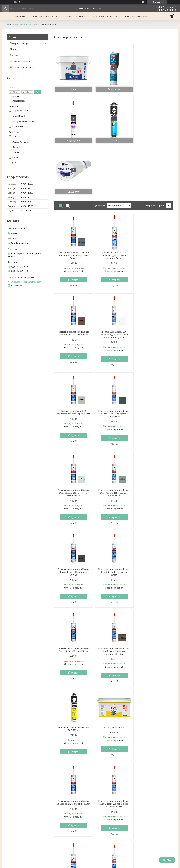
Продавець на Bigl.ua (90, 862)
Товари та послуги (42, 16)
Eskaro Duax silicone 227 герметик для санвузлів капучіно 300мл (114, 600)
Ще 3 (14, 163)
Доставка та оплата (105, 16)
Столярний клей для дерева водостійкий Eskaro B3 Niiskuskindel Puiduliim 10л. (154, 758)
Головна (20, 16)
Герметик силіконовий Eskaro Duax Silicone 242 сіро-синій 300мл (113, 679)
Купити (75, 228)
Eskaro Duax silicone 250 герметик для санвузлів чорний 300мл (114, 758)
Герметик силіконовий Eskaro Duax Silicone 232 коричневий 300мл (154, 600)
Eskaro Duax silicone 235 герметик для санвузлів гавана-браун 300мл (73, 679)
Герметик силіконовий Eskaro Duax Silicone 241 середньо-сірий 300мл (113, 362)
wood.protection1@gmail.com (26, 282)
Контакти (82, 16)
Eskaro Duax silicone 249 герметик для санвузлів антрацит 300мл (73, 758)
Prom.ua (105, 859)
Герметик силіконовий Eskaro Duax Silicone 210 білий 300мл (113, 440)
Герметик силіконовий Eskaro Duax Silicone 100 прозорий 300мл (73, 442)
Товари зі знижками (135, 16)
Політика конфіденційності (110, 865)
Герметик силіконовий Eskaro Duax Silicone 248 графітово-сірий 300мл (154, 283)
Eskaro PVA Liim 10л (113, 518)
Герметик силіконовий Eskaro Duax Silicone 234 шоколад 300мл (154, 362)
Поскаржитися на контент (85, 865)
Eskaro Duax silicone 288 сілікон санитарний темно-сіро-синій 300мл (73, 204)
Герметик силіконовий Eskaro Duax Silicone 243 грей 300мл (154, 678)
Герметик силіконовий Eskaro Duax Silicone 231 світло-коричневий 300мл (154, 442)
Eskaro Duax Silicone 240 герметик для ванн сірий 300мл (114, 283)
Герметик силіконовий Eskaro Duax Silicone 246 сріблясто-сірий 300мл (73, 362)
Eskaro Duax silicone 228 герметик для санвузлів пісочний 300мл (114, 204)
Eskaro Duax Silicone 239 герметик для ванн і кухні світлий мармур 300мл (73, 283)
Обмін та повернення (21, 67)
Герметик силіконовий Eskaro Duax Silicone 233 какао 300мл (154, 203)
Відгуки (14, 55)
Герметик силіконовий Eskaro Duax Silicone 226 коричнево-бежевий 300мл (73, 600)
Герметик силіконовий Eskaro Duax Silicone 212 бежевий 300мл (154, 521)
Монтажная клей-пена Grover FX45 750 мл (73, 519)
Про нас (67, 16)
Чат (167, 860)
